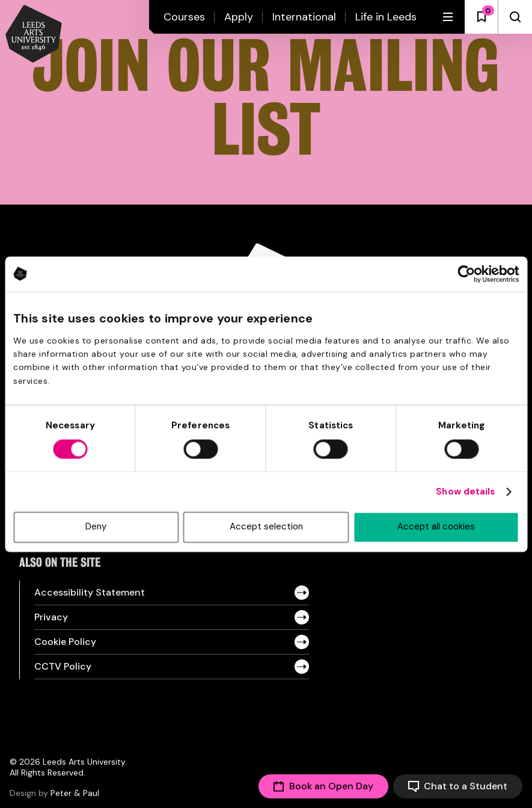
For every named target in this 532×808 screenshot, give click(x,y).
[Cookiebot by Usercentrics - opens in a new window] (466, 274)
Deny (96, 527)
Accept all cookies (436, 527)
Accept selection (266, 527)
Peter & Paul (75, 793)
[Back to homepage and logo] (34, 35)
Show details (465, 492)
